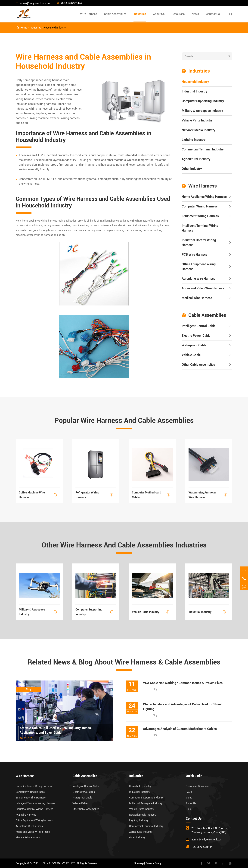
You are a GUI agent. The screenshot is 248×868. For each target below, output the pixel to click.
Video (189, 798)
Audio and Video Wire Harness (203, 288)
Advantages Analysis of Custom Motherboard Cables (180, 729)
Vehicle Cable (191, 355)
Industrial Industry (195, 91)
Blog (188, 809)
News (195, 14)
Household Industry (55, 28)
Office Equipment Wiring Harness (199, 267)
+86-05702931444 (69, 3)
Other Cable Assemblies (198, 365)
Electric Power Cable (196, 336)
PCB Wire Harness (195, 254)
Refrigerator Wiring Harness (96, 495)
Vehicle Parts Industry (197, 120)
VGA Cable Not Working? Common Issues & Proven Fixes (183, 683)
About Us (159, 14)
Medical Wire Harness (197, 298)
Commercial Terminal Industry (203, 149)
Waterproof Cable (194, 345)
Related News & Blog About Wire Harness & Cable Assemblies (124, 662)
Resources (178, 14)
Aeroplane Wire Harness (198, 279)
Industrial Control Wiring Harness (199, 242)
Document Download (198, 786)
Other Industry (192, 169)
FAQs (189, 792)
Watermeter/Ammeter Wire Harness (209, 495)
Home (24, 28)
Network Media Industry (198, 130)
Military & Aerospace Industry (202, 111)
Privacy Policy (153, 863)
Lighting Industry (194, 140)
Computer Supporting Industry (203, 101)
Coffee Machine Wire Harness (39, 495)
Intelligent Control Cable (199, 326)
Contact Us (213, 14)
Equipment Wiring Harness (200, 216)
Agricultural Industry (196, 159)
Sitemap (139, 863)
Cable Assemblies (115, 14)
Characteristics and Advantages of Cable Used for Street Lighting (182, 707)
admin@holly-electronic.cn (33, 3)
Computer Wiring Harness (200, 206)
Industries (140, 14)
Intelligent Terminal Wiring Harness (200, 228)
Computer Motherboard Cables (152, 495)
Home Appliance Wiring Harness (204, 197)
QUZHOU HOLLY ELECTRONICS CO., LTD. (53, 863)
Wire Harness (89, 14)
